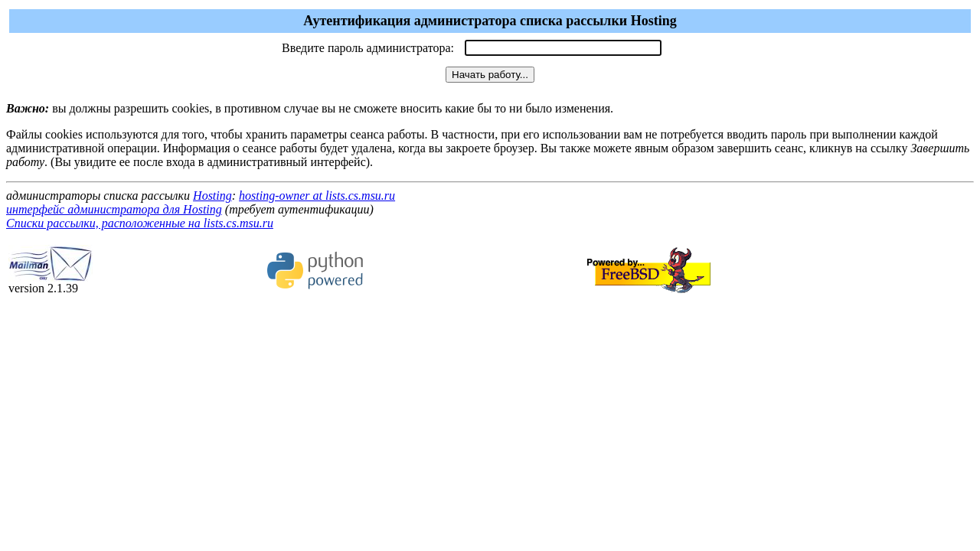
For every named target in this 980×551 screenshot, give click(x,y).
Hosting (212, 196)
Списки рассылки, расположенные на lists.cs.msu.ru (140, 223)
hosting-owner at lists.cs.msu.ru (317, 196)
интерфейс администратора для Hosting (114, 209)
